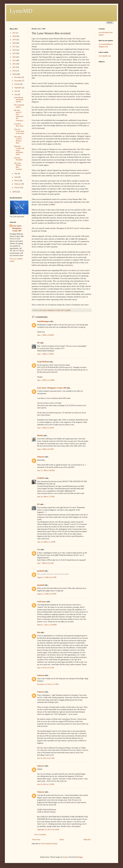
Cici (39, 550)
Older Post (87, 840)
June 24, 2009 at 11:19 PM (46, 542)
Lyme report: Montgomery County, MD (52, 388)
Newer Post (36, 840)
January (17, 187)
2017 (14, 47)
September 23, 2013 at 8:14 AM (48, 830)
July (16, 91)
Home (62, 840)
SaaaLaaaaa (42, 602)
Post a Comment (40, 835)
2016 (14, 50)
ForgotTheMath (43, 362)
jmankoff (40, 571)
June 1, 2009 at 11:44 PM (46, 380)
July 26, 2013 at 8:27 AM (46, 758)
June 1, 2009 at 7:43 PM (45, 354)
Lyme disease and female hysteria (19, 100)
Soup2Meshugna (43, 321)
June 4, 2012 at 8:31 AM (45, 668)
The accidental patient (19, 106)
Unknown (41, 457)
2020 (14, 36)
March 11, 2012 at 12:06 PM (47, 625)
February (18, 184)
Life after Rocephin (18, 159)
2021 (14, 33)
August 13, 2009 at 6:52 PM (47, 594)
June (16, 95)
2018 (14, 43)
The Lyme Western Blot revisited (18, 166)
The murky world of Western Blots (18, 140)
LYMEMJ (41, 478)
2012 (14, 64)
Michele (40, 436)
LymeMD (21, 11)
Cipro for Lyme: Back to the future (19, 131)
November (18, 81)
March (17, 181)
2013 (14, 60)
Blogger (80, 857)
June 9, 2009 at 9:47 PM (45, 449)
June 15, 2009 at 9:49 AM (46, 470)
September (18, 88)
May (16, 174)
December (18, 77)
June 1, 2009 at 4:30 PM (45, 335)
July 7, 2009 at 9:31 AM (45, 563)
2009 (14, 74)
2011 (14, 67)
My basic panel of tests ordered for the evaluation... (19, 115)
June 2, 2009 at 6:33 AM (45, 428)
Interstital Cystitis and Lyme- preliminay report (19, 150)
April (16, 177)
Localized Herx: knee (19, 125)
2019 (14, 40)
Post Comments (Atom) (49, 844)
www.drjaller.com (105, 56)
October (17, 84)
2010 (14, 71)
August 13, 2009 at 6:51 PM (47, 577)
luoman (65, 857)
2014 (14, 57)
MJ (38, 343)
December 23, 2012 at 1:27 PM (48, 684)
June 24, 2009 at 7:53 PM (46, 497)
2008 (14, 192)
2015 (14, 53)
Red (39, 632)
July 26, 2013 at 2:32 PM (46, 784)
